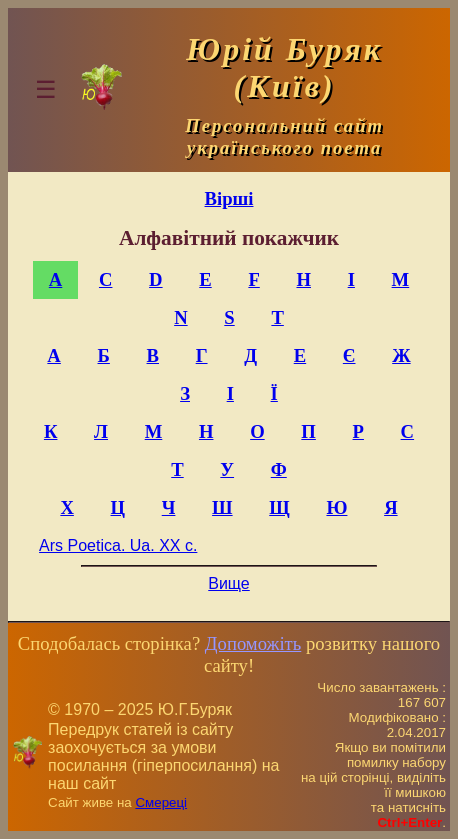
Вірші (229, 198)
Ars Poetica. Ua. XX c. (118, 545)
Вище (229, 583)
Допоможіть (253, 643)
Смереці (161, 802)
